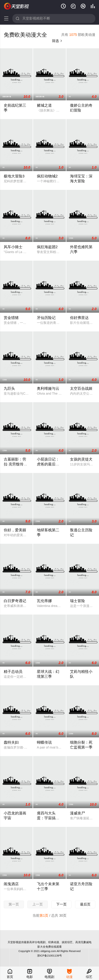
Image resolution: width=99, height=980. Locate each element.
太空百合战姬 (81, 388)
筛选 (57, 41)
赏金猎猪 (11, 318)
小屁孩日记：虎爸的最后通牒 (48, 464)
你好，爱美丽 (15, 530)
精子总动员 (13, 672)
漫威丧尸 (77, 813)
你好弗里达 (79, 318)
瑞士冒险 (77, 601)
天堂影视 (17, 6)
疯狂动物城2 (47, 176)
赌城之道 (44, 105)
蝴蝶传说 (44, 742)
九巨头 (9, 388)
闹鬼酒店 (11, 884)
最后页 (85, 904)
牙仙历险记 (46, 318)
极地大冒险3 (14, 176)
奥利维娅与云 (48, 388)
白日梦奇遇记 (15, 601)
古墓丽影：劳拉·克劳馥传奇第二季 (15, 464)
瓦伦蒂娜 (44, 601)
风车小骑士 (13, 247)
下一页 (61, 904)
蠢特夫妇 (11, 742)
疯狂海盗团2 (47, 247)
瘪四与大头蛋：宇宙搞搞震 (48, 818)
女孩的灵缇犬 (81, 459)
